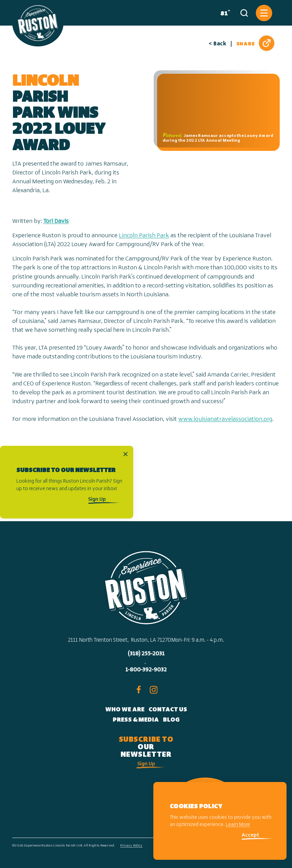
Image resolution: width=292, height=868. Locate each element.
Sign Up (97, 500)
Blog (171, 720)
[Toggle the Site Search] (244, 13)
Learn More (238, 825)
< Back (218, 44)
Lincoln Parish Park (144, 236)
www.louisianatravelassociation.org (225, 419)
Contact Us (168, 710)
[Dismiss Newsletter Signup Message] (126, 454)
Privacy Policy (131, 846)
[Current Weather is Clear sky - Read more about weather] (224, 13)
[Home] (38, 23)
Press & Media (136, 720)
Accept (250, 835)
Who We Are (125, 710)
